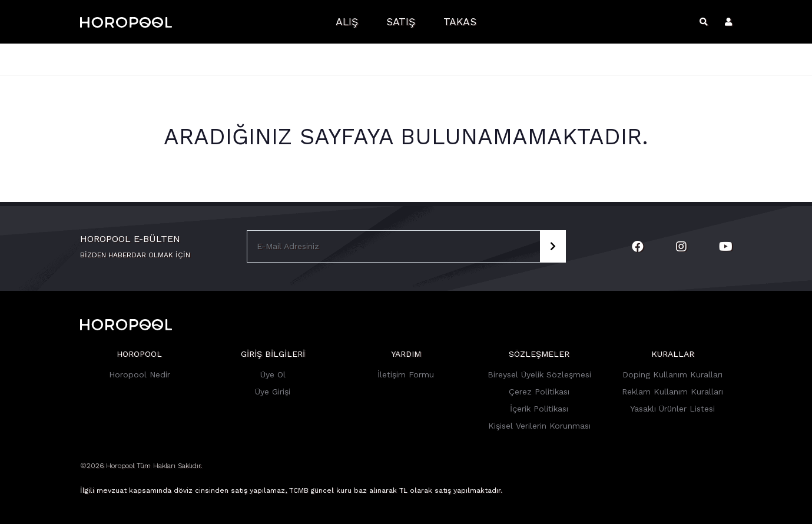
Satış (401, 22)
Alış (347, 22)
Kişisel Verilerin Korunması (539, 426)
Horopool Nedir (140, 374)
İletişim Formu (406, 374)
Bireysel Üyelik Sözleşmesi (539, 374)
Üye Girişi (273, 392)
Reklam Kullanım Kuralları (672, 392)
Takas (460, 22)
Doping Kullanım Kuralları (672, 374)
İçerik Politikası (539, 409)
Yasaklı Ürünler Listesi (672, 409)
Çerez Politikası (539, 392)
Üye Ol (273, 374)
